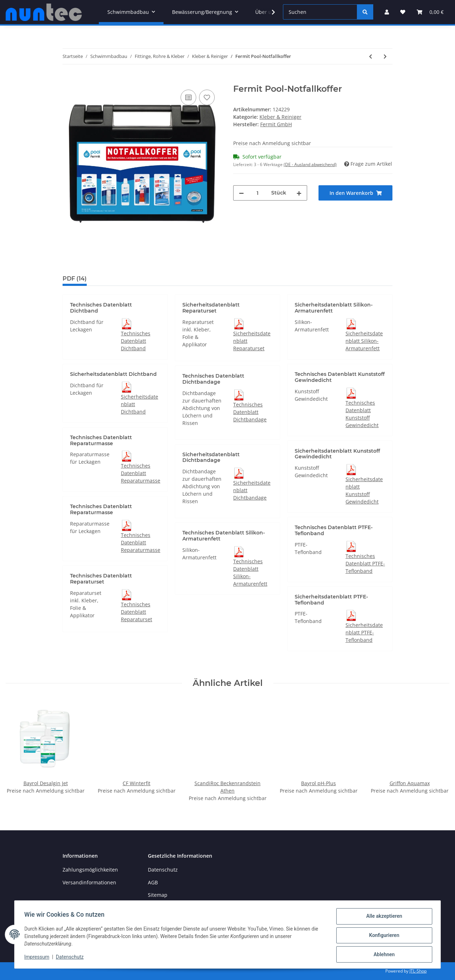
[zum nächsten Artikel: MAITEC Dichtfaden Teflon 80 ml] (385, 56)
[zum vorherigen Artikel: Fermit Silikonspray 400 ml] (371, 56)
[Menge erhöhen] (299, 193)
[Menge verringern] (241, 193)
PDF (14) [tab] (75, 279)
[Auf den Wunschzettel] (207, 97)
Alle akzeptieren (382, 918)
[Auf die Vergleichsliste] (188, 97)
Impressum (38, 958)
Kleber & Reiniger (280, 117)
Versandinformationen (89, 882)
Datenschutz (163, 870)
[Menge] (258, 193)
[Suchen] (320, 12)
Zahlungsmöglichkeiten (90, 870)
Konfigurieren (382, 936)
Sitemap (158, 895)
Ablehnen (382, 955)
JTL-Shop (418, 971)
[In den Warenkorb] (68, 80)
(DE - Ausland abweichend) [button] (310, 164)
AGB (153, 882)
